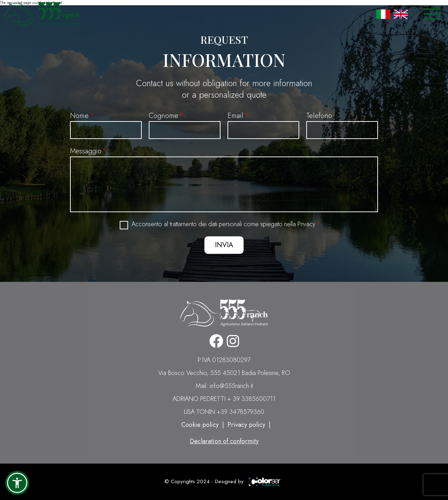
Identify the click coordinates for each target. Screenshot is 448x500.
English (401, 14)
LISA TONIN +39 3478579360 (224, 412)
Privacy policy (246, 425)
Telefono (319, 116)
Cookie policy (200, 425)
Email (235, 116)
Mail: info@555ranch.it (224, 386)
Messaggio (86, 151)
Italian (383, 14)
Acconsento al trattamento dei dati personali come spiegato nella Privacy (223, 224)
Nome (79, 116)
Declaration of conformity (224, 441)
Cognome (163, 116)
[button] (17, 483)
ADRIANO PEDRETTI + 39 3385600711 (224, 399)
